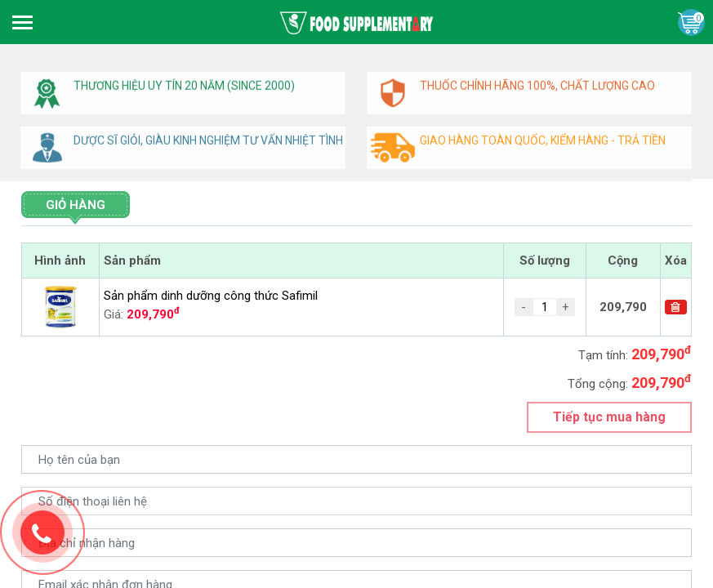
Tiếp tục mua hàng (609, 417)
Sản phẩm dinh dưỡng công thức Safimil (211, 296)
